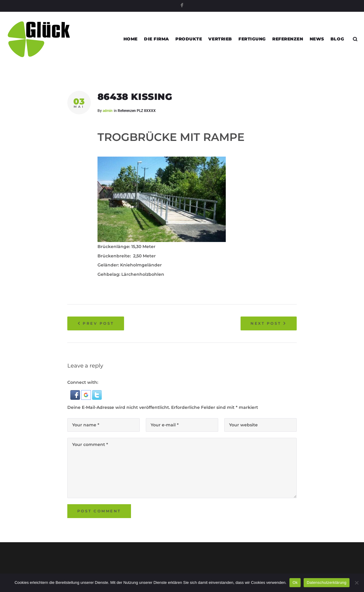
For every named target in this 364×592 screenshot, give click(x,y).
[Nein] (356, 583)
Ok (295, 582)
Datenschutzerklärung (326, 582)
